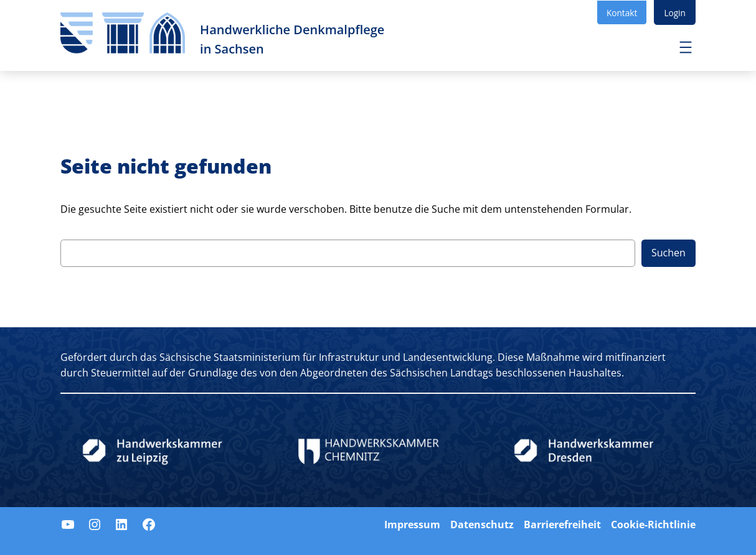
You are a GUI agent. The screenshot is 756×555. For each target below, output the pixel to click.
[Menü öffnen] (686, 47)
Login (674, 13)
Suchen (669, 253)
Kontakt (622, 13)
